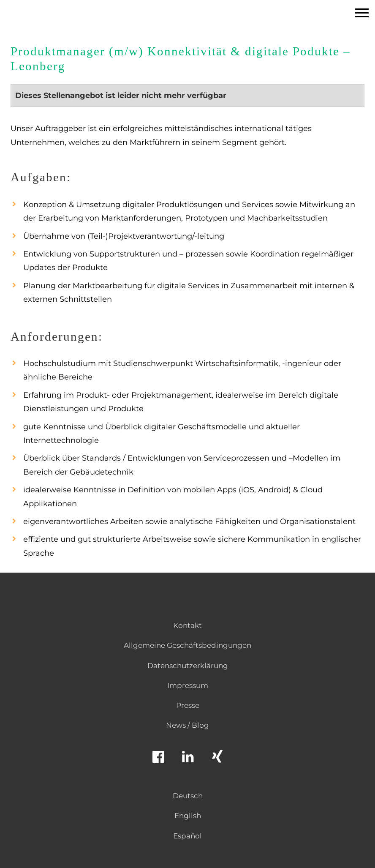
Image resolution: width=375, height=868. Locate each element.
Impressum (188, 685)
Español (187, 836)
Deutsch (188, 796)
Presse (188, 705)
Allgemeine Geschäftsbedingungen (187, 645)
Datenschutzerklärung (188, 666)
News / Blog (187, 725)
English (188, 816)
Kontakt (187, 625)
